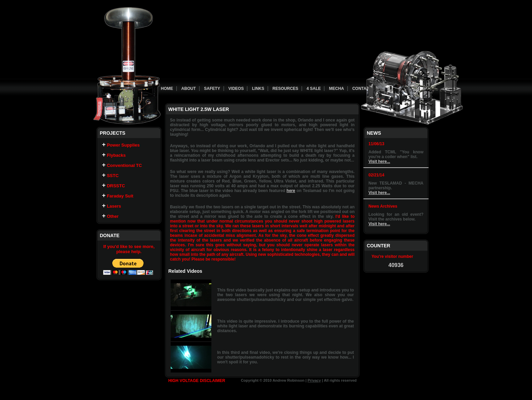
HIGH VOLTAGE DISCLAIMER (197, 381)
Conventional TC (122, 169)
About (188, 89)
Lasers (112, 216)
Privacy (314, 380)
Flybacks (114, 158)
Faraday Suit (118, 204)
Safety (212, 89)
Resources (285, 89)
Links (258, 89)
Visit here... (379, 161)
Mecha (337, 89)
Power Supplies (121, 146)
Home (167, 89)
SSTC (110, 181)
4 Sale (313, 89)
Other (110, 227)
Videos (236, 89)
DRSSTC (114, 193)
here (291, 191)
